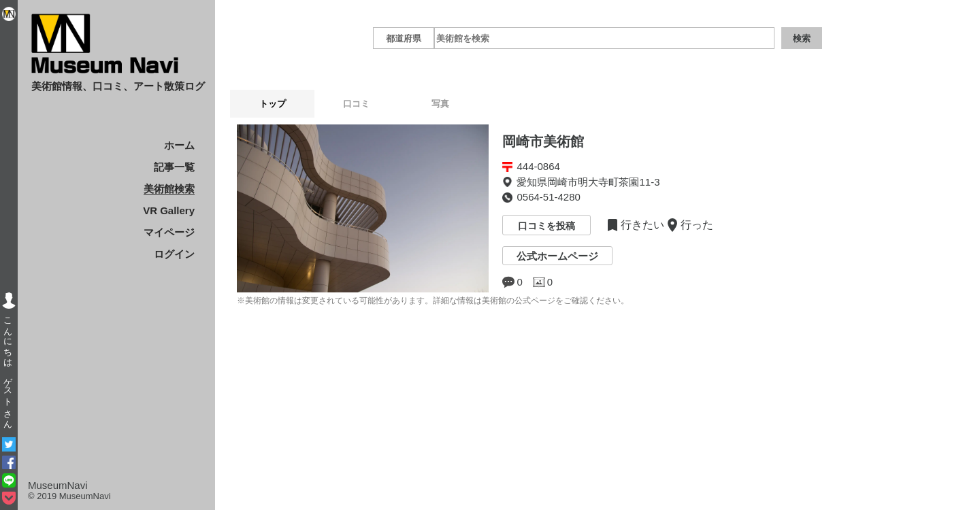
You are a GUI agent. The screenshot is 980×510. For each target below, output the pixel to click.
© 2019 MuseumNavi (69, 496)
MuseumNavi (58, 485)
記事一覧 (174, 167)
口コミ (383, 104)
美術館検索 (169, 189)
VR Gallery (169, 210)
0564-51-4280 (548, 197)
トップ (281, 104)
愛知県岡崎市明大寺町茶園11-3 (588, 182)
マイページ (169, 232)
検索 (802, 38)
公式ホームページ (557, 256)
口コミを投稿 (546, 226)
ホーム (179, 145)
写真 (485, 104)
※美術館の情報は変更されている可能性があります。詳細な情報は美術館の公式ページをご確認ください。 (433, 301)
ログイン (174, 254)
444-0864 (538, 166)
